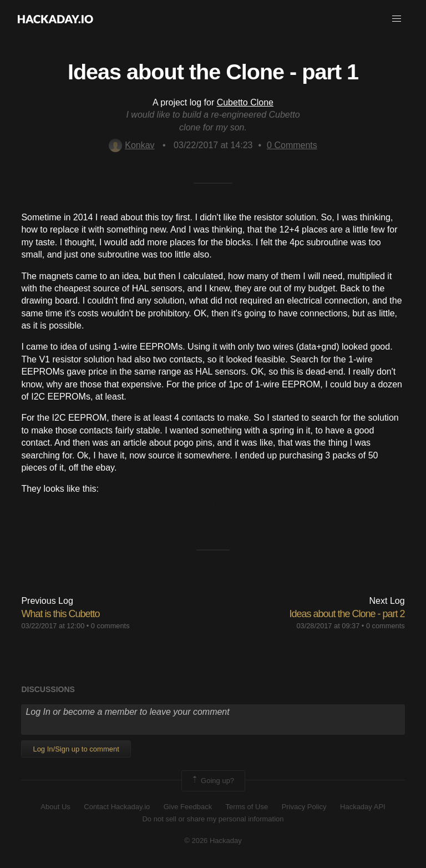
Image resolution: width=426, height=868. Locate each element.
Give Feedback (188, 807)
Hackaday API (363, 807)
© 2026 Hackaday (213, 841)
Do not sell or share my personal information (213, 819)
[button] (397, 19)
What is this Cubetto (60, 614)
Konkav (131, 145)
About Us (55, 807)
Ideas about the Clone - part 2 (347, 614)
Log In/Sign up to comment (76, 749)
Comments (292, 145)
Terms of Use (247, 807)
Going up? (212, 781)
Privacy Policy (304, 807)
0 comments (110, 626)
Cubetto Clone (245, 102)
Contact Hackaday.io (117, 807)
